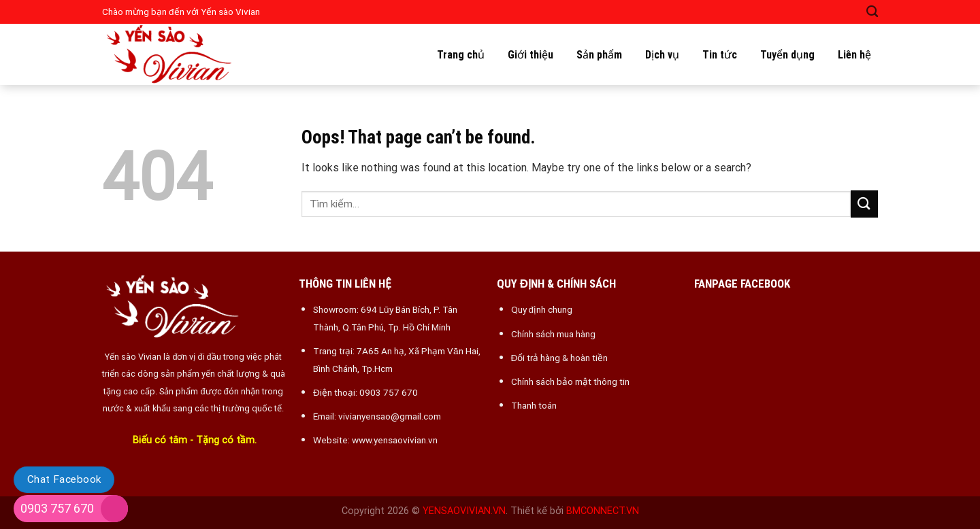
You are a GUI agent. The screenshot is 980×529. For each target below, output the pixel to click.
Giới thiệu (530, 55)
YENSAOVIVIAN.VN (464, 511)
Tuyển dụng (787, 55)
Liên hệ (854, 55)
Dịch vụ (662, 55)
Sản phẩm (599, 55)
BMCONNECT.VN (603, 511)
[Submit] (864, 204)
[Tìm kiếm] (872, 12)
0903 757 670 (57, 508)
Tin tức (720, 55)
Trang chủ (461, 55)
